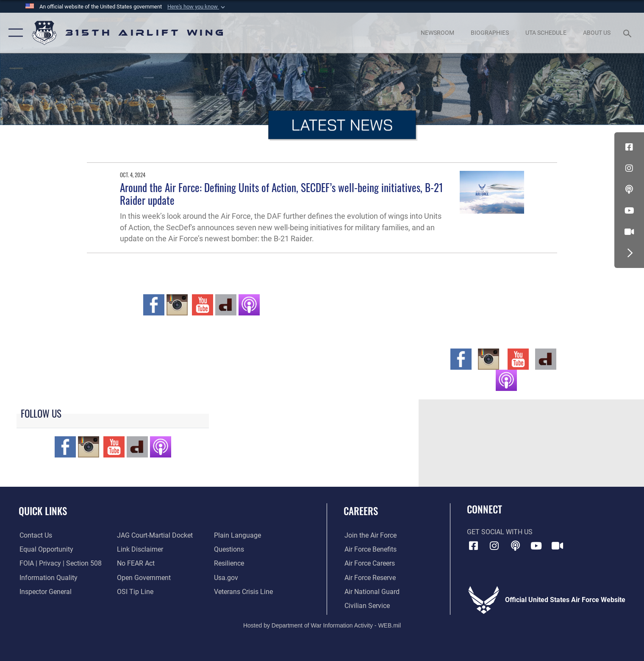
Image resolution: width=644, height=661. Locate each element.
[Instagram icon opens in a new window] (629, 168)
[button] (197, 7)
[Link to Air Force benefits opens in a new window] (370, 549)
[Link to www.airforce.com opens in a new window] (370, 535)
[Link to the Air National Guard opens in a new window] (371, 591)
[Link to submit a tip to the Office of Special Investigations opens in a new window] (135, 591)
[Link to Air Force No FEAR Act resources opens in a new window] (135, 563)
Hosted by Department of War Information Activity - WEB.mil (322, 625)
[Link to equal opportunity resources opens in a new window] (46, 549)
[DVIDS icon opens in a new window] (629, 232)
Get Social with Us (500, 532)
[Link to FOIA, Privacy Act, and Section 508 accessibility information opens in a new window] (60, 563)
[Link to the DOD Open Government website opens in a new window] (143, 577)
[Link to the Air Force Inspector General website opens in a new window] (45, 591)
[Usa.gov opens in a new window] (226, 577)
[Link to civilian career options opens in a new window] (366, 605)
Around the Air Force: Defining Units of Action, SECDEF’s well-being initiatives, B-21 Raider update (282, 194)
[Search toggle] (628, 33)
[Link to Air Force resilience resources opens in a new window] (229, 563)
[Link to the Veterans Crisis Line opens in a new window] (244, 591)
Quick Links (43, 511)
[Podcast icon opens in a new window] (629, 190)
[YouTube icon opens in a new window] (629, 211)
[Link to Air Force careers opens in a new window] (369, 563)
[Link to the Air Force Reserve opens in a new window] (369, 577)
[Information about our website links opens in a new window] (140, 549)
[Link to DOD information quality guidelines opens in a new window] (48, 577)
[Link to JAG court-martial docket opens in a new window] (154, 535)
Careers (361, 511)
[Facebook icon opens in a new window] (629, 147)
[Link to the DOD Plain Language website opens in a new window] (238, 535)
